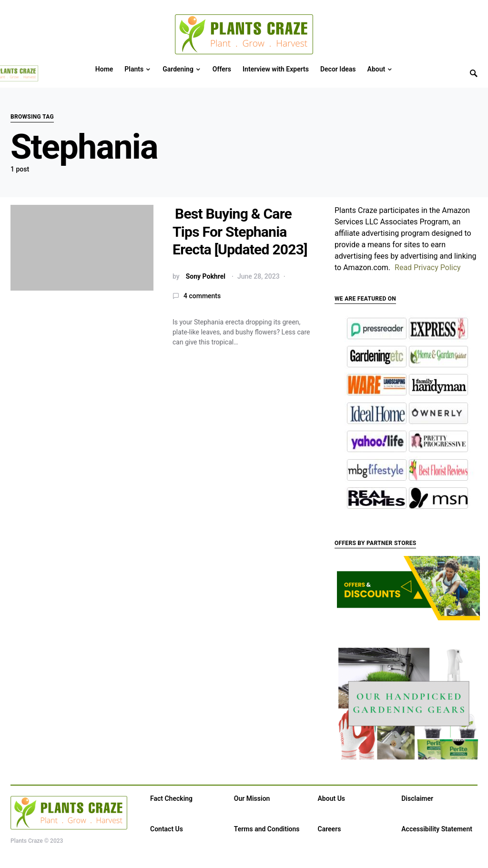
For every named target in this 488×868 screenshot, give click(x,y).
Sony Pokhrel (206, 276)
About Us (332, 798)
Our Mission (252, 798)
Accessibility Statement (437, 829)
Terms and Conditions (267, 829)
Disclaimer (417, 798)
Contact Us (167, 829)
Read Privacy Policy (428, 267)
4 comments (202, 296)
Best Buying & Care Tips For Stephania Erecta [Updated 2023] (240, 232)
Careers (330, 829)
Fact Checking (171, 798)
